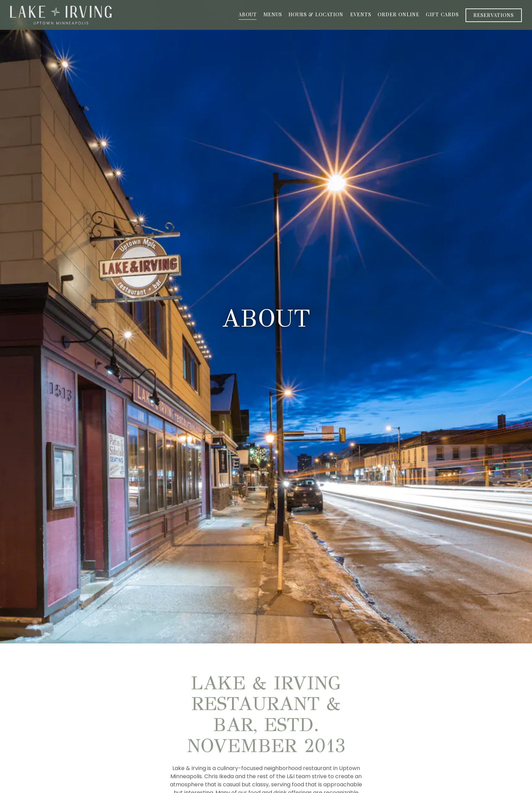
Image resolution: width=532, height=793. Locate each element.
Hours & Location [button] (316, 14)
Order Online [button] (398, 14)
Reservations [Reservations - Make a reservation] (493, 15)
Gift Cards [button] (442, 14)
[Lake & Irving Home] (61, 15)
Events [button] (361, 14)
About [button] (248, 14)
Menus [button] (273, 14)
